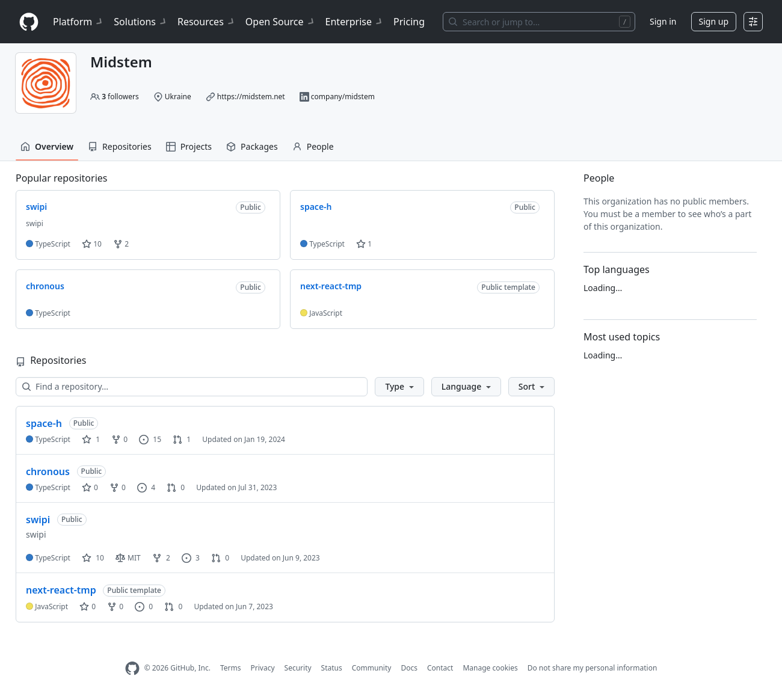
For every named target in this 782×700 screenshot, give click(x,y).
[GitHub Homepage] (132, 668)
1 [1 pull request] (182, 439)
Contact (440, 668)
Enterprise (355, 22)
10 (92, 244)
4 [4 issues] (146, 487)
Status (332, 668)
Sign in (663, 21)
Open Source (281, 22)
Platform (79, 22)
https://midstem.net (251, 97)
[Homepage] (29, 22)
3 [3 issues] (191, 558)
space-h (44, 423)
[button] (399, 387)
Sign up (714, 21)
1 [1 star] (91, 439)
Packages (252, 146)
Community (372, 668)
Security (298, 668)
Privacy (263, 668)
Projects (189, 146)
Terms (231, 668)
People (313, 146)
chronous (48, 471)
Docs (409, 668)
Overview (47, 146)
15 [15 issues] (150, 439)
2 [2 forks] (161, 558)
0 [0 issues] (144, 606)
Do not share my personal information (593, 668)
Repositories (120, 146)
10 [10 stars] (93, 558)
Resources (207, 22)
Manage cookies (490, 668)
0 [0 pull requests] (176, 487)
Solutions (141, 22)
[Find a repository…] (192, 387)
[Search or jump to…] (539, 22)
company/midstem (343, 97)
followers (120, 97)
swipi (38, 520)
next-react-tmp (61, 590)
